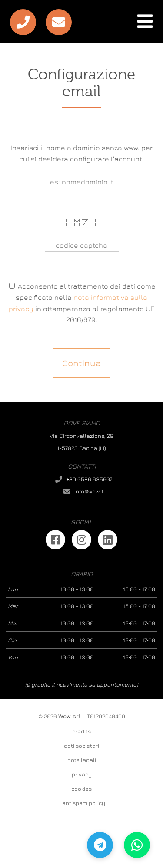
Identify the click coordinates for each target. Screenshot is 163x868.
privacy (82, 774)
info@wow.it (89, 491)
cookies (81, 789)
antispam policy (84, 803)
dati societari (81, 746)
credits (81, 731)
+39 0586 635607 (89, 479)
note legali (82, 760)
